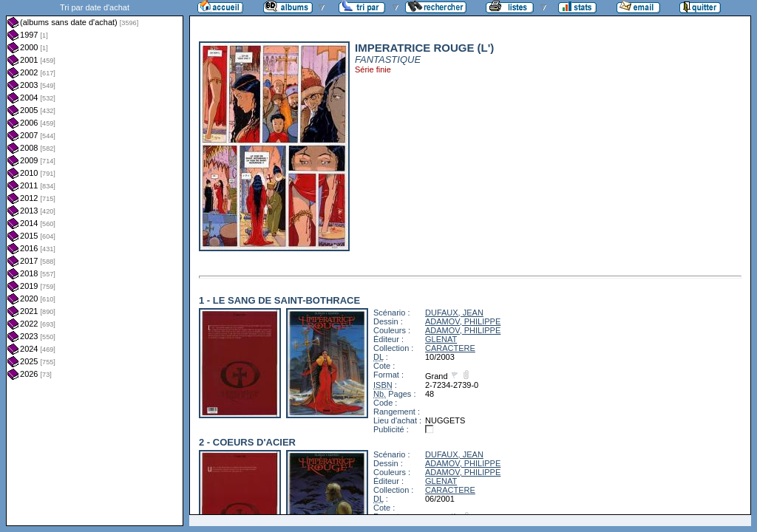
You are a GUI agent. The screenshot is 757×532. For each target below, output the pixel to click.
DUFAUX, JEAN (454, 313)
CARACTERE (450, 348)
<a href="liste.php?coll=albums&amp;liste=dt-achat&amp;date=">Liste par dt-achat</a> (95, 263)
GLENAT (441, 339)
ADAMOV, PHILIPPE (463, 321)
